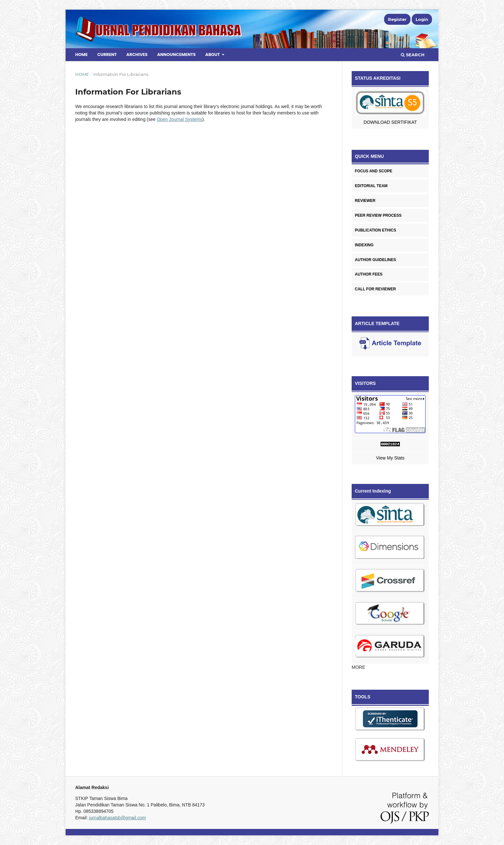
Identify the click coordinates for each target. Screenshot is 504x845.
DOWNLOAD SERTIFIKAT (390, 122)
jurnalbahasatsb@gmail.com (117, 818)
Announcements (176, 55)
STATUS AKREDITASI (378, 78)
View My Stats (390, 458)
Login (422, 19)
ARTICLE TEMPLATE (377, 323)
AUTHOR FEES (369, 274)
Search (413, 55)
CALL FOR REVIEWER (375, 289)
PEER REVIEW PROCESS (378, 215)
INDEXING (364, 245)
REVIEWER (365, 201)
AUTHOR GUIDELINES (375, 260)
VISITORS (365, 383)
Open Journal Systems (180, 119)
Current (107, 55)
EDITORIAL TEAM (371, 186)
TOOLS (363, 697)
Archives (137, 55)
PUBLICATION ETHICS (375, 230)
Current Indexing (373, 491)
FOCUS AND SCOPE (373, 171)
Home (81, 55)
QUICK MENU (369, 156)
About (213, 55)
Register (397, 19)
